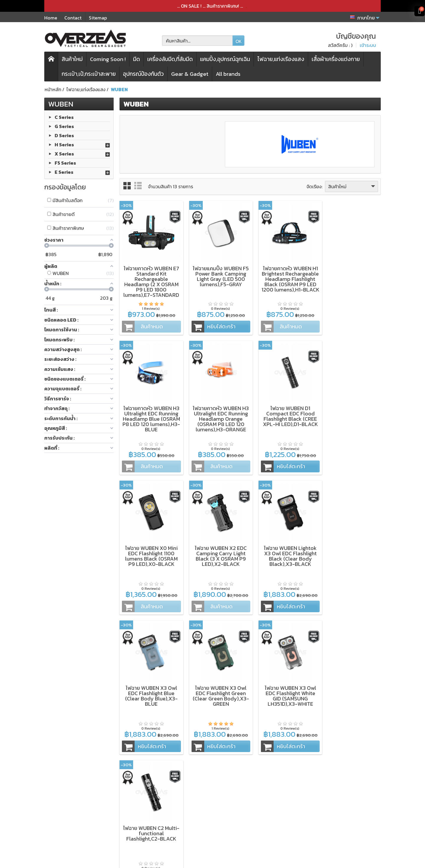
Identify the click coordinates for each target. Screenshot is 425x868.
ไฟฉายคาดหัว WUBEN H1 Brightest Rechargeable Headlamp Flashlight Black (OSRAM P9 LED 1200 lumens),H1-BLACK (284, 282)
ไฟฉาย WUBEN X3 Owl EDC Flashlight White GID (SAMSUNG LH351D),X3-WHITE (350, 548)
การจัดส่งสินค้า (211, 808)
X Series (64, 153)
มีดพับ (136, 792)
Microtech (75, 815)
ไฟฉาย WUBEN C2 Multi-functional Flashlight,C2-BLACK (150, 683)
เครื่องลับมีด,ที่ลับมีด (170, 59)
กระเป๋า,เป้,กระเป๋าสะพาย (89, 74)
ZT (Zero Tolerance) (85, 792)
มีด (137, 59)
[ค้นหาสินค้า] (197, 41)
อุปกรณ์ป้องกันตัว (143, 74)
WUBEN (61, 104)
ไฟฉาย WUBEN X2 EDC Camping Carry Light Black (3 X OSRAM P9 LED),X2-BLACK (350, 411)
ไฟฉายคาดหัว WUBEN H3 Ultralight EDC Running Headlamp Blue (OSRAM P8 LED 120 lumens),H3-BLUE (350, 276)
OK (239, 41)
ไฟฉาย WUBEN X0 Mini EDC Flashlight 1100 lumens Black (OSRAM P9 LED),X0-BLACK (284, 411)
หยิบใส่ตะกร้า (210, 324)
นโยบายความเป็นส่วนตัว (220, 800)
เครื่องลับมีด (142, 800)
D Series (64, 135)
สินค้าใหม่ (72, 59)
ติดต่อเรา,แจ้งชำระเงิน (217, 831)
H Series (64, 144)
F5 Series (65, 163)
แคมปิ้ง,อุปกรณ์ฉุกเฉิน (225, 59)
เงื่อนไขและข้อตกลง (215, 792)
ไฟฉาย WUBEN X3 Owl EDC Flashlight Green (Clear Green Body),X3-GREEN (284, 548)
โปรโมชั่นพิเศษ (144, 823)
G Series (64, 126)
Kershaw (73, 800)
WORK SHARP (78, 808)
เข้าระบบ (368, 45)
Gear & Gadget (190, 74)
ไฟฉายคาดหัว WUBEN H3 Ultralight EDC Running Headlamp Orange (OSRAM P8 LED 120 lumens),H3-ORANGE (150, 413)
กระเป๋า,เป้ (139, 808)
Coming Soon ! (108, 59)
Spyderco (74, 823)
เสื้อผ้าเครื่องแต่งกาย (336, 59)
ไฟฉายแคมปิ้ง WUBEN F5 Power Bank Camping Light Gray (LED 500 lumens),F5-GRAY (217, 274)
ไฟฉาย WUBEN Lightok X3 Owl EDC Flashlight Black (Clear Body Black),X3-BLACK (150, 548)
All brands (228, 74)
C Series (64, 117)
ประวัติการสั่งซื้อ (211, 815)
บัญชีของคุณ (209, 823)
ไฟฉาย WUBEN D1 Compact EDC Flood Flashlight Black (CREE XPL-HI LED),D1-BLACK (217, 411)
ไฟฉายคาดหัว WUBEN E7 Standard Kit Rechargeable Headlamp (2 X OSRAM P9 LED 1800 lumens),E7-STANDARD (150, 279)
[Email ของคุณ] (342, 805)
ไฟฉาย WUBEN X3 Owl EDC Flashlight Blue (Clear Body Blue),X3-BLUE (217, 548)
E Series (64, 172)
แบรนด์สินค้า (142, 831)
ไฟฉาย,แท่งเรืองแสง (281, 59)
